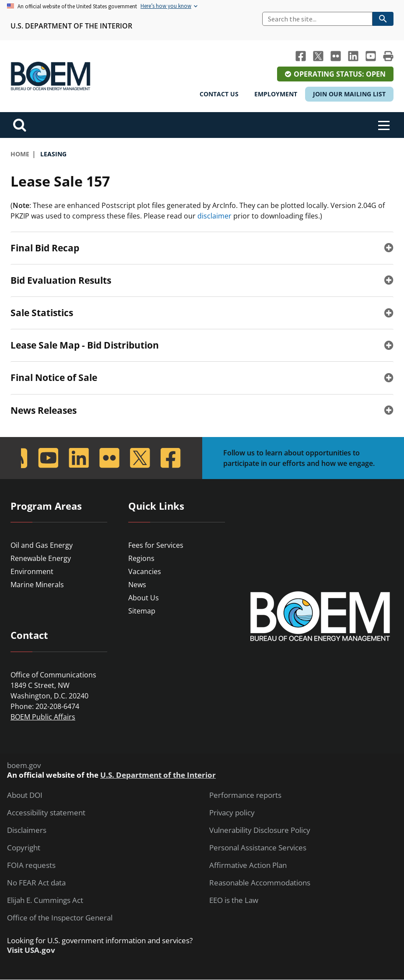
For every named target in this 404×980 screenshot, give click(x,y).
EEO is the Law (234, 900)
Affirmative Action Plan (248, 865)
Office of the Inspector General (60, 918)
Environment (32, 571)
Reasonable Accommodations (260, 883)
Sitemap (142, 611)
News (137, 585)
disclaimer (214, 216)
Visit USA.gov (31, 950)
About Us (144, 598)
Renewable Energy (41, 558)
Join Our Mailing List (349, 94)
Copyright (24, 848)
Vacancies (145, 571)
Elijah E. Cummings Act (45, 900)
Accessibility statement (46, 813)
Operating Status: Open (340, 74)
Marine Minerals (37, 585)
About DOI (25, 795)
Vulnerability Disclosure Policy (260, 830)
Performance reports (245, 795)
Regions (141, 558)
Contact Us (219, 94)
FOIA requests (31, 865)
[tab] (202, 248)
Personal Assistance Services (258, 848)
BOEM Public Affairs (43, 717)
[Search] (317, 19)
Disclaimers (27, 830)
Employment (276, 94)
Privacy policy (232, 813)
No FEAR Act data (36, 883)
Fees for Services (156, 545)
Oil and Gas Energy (42, 545)
